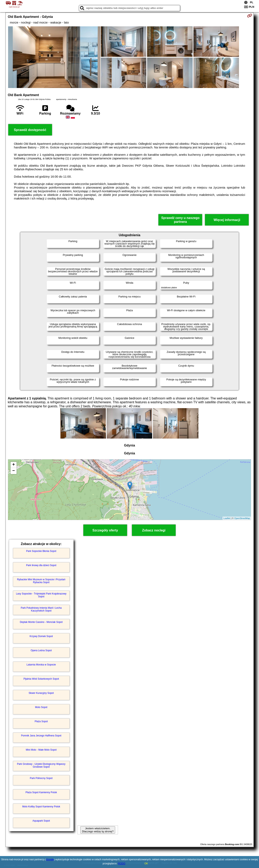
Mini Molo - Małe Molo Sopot (41, 750)
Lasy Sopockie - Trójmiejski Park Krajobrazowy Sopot (41, 595)
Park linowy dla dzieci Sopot (41, 565)
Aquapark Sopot (41, 821)
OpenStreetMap (242, 518)
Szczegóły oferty (105, 530)
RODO (122, 864)
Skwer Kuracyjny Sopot (41, 693)
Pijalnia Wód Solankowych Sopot (41, 679)
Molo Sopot (41, 707)
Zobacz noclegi (154, 530)
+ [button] (13, 465)
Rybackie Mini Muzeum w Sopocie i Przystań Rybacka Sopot (41, 581)
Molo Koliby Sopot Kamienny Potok (41, 807)
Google (50, 859)
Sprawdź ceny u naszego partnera (180, 220)
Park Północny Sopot (41, 778)
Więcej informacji (227, 220)
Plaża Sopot (41, 721)
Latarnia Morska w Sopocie (41, 665)
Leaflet (227, 518)
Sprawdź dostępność (30, 130)
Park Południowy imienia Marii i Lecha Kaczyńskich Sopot (41, 609)
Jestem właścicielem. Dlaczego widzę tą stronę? (98, 830)
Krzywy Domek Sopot (41, 636)
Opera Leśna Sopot (41, 650)
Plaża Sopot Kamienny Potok (41, 792)
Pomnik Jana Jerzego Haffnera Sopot (41, 736)
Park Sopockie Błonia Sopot (41, 551)
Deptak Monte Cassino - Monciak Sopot (41, 622)
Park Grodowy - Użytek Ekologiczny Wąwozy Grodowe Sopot (41, 765)
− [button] (13, 471)
